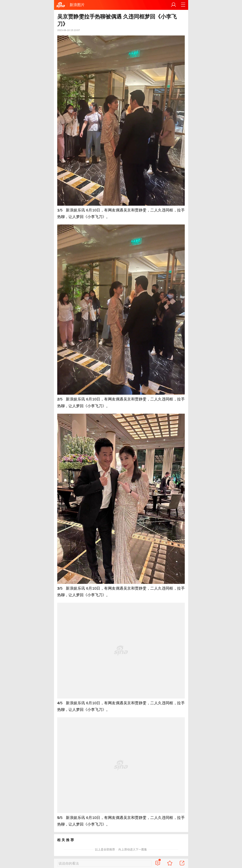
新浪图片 (77, 5)
